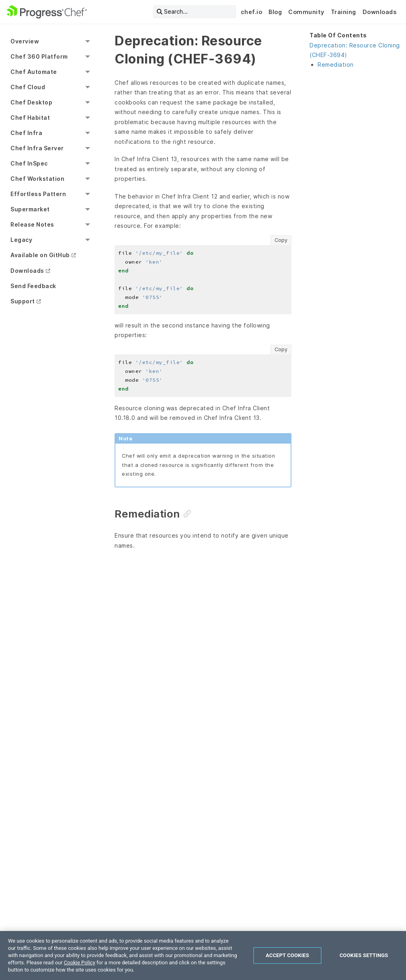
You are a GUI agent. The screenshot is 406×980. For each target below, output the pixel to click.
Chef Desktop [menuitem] (31, 102)
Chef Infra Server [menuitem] (37, 148)
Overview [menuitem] (25, 41)
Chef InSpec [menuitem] (29, 163)
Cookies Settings (364, 955)
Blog (275, 12)
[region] (203, 955)
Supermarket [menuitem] (30, 209)
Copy (281, 240)
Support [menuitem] (23, 301)
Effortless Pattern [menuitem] (38, 194)
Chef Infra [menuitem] (26, 133)
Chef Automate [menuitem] (34, 72)
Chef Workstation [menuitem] (37, 179)
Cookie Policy (80, 963)
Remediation (336, 64)
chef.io (252, 12)
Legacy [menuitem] (21, 240)
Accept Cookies (287, 955)
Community (306, 12)
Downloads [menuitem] (27, 271)
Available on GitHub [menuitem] (40, 255)
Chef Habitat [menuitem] (30, 118)
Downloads (380, 12)
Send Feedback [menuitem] (33, 286)
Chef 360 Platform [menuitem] (39, 56)
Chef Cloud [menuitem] (28, 87)
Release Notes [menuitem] (32, 224)
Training (343, 12)
